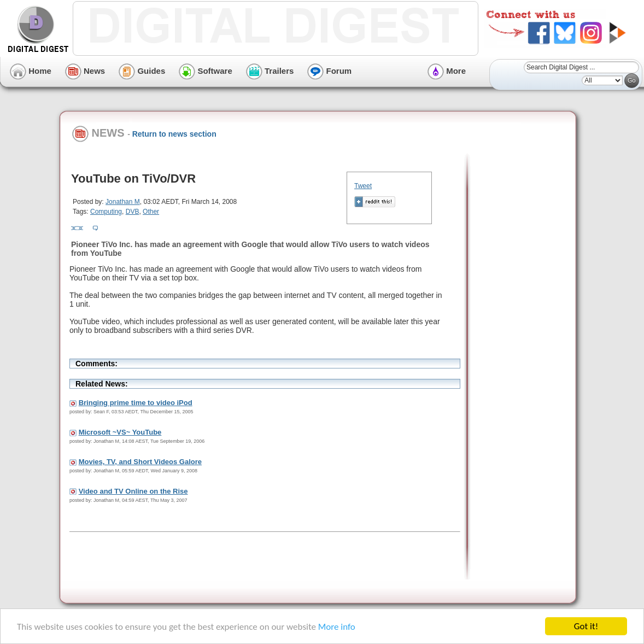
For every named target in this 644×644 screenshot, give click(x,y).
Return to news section (174, 134)
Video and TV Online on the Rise (133, 491)
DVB (133, 212)
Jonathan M (123, 202)
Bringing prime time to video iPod (136, 403)
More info (337, 627)
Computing (106, 212)
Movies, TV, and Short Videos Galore (140, 462)
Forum (329, 71)
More (447, 71)
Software (206, 71)
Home (31, 71)
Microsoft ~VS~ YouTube (120, 432)
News (85, 71)
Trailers (270, 71)
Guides (142, 71)
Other (151, 212)
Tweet (363, 186)
